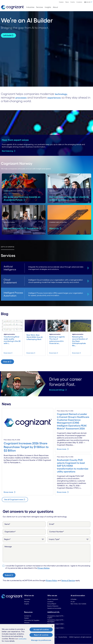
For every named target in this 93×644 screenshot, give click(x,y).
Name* (7, 524)
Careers (61, 2)
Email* (52, 524)
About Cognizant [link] (53, 599)
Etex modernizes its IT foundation (22, 228)
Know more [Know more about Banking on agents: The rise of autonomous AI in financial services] (53, 353)
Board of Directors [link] (53, 606)
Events (73, 2)
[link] (12, 7)
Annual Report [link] (52, 604)
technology (62, 94)
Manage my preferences (41, 640)
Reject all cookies (41, 635)
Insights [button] (48, 7)
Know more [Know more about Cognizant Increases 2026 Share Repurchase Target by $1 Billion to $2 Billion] (8, 492)
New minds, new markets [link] (78, 604)
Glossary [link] (27, 623)
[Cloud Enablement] (88, 281)
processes (22, 98)
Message (8, 547)
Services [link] (27, 602)
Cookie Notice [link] (63, 637)
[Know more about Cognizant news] (15, 500)
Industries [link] (27, 599)
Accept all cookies (41, 630)
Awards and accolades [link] (54, 608)
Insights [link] (27, 604)
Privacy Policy (51, 580)
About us (54, 228)
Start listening (7, 151)
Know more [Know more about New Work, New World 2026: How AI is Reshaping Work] (30, 353)
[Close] (52, 626)
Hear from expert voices (15, 140)
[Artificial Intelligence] (88, 268)
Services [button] (40, 7)
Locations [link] (50, 602)
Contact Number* (57, 532)
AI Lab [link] (73, 602)
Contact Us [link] (28, 616)
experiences (58, 98)
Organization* (10, 532)
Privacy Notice (43, 568)
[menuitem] (61, 2)
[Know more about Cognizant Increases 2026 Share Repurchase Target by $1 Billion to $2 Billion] (28, 448)
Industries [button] (30, 7)
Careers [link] (26, 618)
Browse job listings (57, 390)
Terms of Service (68, 580)
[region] (27, 634)
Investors (79, 2)
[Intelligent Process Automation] (88, 294)
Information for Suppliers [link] (32, 620)
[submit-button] (9, 575)
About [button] (55, 7)
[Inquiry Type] (69, 539)
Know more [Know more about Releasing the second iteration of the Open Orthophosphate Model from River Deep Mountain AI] (76, 353)
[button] (88, 2)
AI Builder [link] (74, 599)
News (67, 2)
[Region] (24, 539)
